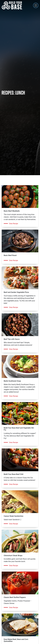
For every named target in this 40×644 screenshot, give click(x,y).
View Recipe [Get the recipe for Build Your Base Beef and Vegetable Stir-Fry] (13, 442)
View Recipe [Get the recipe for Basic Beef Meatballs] (13, 224)
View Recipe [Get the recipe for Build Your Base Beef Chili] (13, 484)
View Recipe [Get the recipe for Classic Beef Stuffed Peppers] (13, 607)
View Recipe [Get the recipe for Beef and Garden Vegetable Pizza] (13, 307)
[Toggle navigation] (36, 5)
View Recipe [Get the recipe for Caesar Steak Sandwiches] (13, 524)
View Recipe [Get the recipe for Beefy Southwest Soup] (13, 396)
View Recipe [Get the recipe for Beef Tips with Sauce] (13, 349)
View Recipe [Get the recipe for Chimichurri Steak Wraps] (13, 566)
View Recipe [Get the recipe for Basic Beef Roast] (13, 260)
